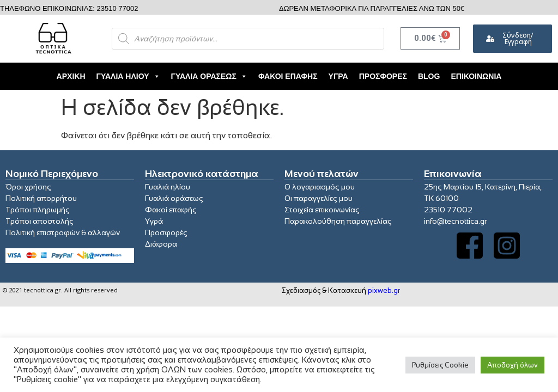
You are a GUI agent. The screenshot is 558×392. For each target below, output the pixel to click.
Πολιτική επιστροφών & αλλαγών (63, 232)
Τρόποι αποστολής (40, 221)
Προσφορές (383, 76)
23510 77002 (448, 210)
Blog (429, 76)
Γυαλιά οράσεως (174, 198)
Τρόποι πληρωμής (38, 210)
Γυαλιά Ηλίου (128, 76)
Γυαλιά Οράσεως (209, 76)
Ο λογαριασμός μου (320, 187)
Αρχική (71, 76)
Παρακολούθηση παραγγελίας (338, 221)
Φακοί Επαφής (288, 76)
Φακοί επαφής (171, 210)
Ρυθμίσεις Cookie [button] (440, 365)
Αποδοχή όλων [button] (512, 365)
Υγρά (338, 76)
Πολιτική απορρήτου (41, 198)
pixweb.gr (384, 290)
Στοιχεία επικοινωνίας (322, 210)
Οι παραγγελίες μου (319, 198)
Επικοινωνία (476, 76)
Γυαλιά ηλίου (168, 187)
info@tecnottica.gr (455, 221)
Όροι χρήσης (28, 187)
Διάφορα (161, 244)
